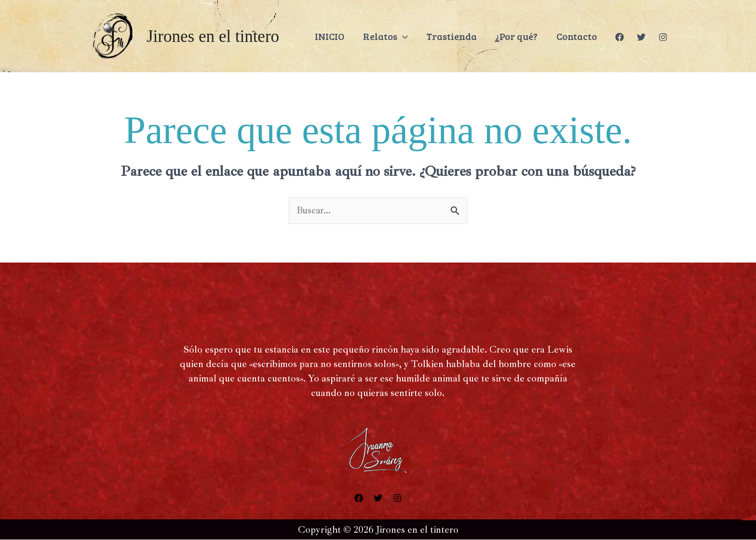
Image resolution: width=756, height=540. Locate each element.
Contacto (580, 36)
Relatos (401, 36)
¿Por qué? (525, 36)
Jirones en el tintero (213, 36)
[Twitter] (641, 37)
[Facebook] (620, 37)
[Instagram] (663, 37)
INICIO (350, 36)
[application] (418, 36)
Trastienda (464, 36)
